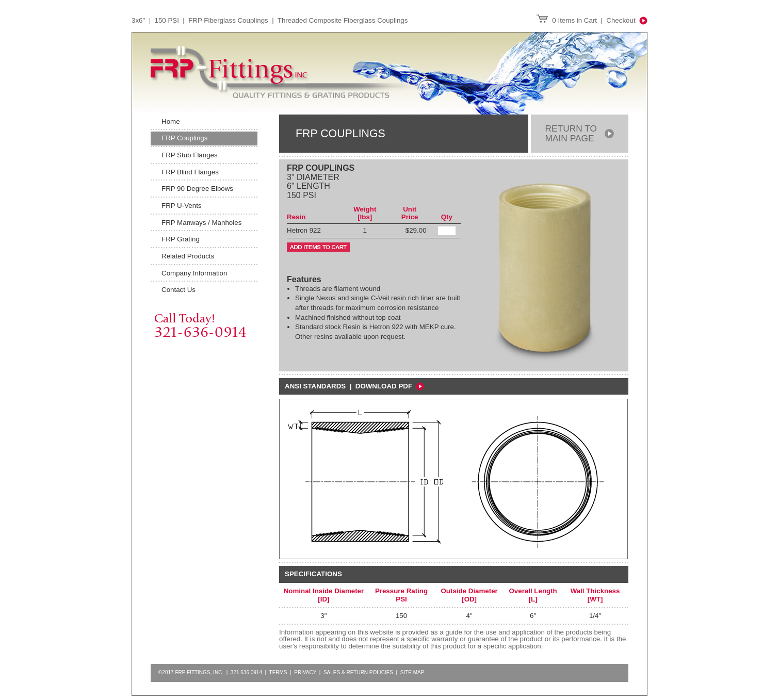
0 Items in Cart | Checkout (592, 20)
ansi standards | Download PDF (354, 386)
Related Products (188, 256)
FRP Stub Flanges (190, 155)
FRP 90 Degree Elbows (197, 189)
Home (171, 121)
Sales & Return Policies (358, 672)
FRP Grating (181, 239)
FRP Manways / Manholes (201, 223)
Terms (278, 672)
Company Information (194, 273)
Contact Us (178, 290)
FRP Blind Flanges (190, 172)
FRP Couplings (184, 138)
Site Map (412, 672)
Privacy (305, 672)
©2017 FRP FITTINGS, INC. (191, 672)
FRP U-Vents (182, 206)
